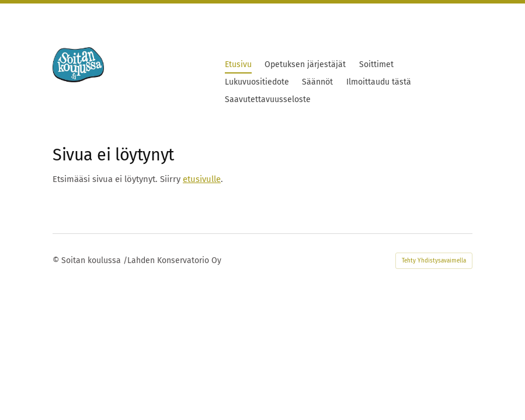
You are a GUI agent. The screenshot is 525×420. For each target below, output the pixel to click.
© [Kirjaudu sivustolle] (57, 260)
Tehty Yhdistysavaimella (434, 261)
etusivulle (202, 179)
